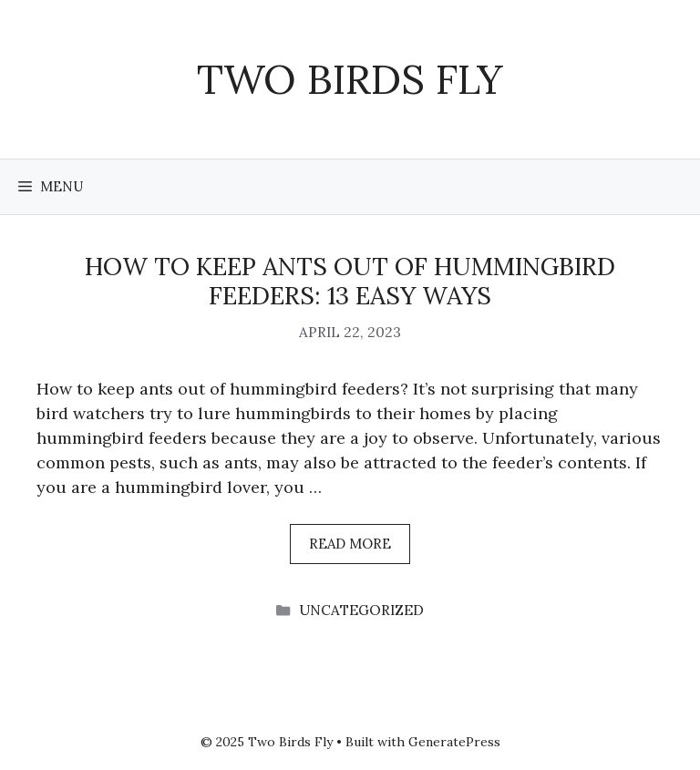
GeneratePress (454, 742)
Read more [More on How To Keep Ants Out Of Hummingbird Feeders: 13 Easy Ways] (350, 544)
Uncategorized (361, 610)
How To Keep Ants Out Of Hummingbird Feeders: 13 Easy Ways (350, 281)
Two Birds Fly (350, 79)
